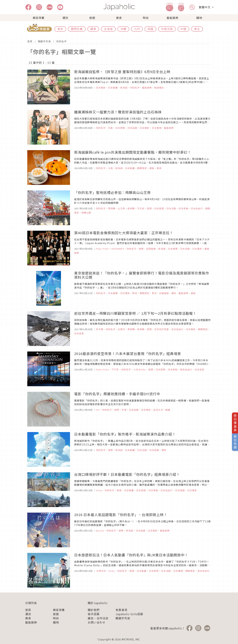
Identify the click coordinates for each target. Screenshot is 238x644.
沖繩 (123, 29)
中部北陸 (167, 29)
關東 (93, 29)
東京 (60, 29)
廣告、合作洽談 (98, 618)
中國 (183, 29)
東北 (197, 29)
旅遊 (92, 18)
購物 (199, 18)
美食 (119, 18)
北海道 (108, 29)
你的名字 (61, 41)
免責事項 (121, 610)
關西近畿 (77, 29)
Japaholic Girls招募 (129, 614)
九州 (137, 29)
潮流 (65, 18)
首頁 (30, 41)
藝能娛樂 (173, 18)
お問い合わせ (97, 622)
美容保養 (39, 18)
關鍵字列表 (44, 41)
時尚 (146, 18)
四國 (150, 29)
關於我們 (94, 610)
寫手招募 (94, 614)
